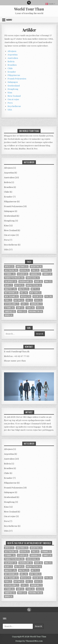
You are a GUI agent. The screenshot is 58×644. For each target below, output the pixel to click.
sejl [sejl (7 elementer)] (29, 300)
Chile (10, 68)
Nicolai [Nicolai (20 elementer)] (26, 297)
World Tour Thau (29, 9)
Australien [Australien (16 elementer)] (11, 270)
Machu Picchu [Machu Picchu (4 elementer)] (34, 285)
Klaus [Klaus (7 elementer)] (9, 285)
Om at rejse (13, 99)
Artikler (29, 30)
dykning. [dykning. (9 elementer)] (10, 274)
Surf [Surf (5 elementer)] (20, 308)
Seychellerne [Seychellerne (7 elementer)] (12, 304)
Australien (13, 58)
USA (10, 110)
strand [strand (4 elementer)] (9, 308)
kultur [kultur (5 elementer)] (19, 285)
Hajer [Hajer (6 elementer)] (38, 282)
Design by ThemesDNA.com (29, 641)
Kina (10, 93)
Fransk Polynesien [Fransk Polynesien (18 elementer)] (14, 278)
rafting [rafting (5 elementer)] (19, 300)
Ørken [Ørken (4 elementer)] (9, 315)
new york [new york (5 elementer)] (35, 293)
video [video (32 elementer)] (22, 311)
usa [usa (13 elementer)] (40, 308)
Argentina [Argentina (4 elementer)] (36, 267)
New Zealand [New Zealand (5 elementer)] (11, 297)
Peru (10, 103)
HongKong (13, 89)
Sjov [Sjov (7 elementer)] (25, 304)
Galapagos (13, 82)
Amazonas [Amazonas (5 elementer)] (22, 267)
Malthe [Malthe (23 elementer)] (24, 289)
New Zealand (14, 96)
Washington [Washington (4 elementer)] (36, 311)
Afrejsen (12, 51)
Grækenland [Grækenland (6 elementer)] (26, 282)
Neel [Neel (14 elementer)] (24, 293)
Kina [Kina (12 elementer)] (48, 282)
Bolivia (11, 62)
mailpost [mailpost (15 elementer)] (10, 289)
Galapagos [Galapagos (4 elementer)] (11, 282)
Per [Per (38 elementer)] (49, 297)
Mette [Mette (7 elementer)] (35, 289)
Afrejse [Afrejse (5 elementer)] (9, 267)
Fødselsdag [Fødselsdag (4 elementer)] (33, 278)
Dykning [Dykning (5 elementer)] (46, 270)
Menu (9, 20)
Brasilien (12, 65)
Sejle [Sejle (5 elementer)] (38, 300)
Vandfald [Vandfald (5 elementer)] (10, 311)
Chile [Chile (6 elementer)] (35, 270)
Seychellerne (14, 106)
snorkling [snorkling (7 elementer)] (36, 304)
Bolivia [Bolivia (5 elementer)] (25, 270)
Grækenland (14, 86)
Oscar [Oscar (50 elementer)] (38, 297)
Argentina (13, 55)
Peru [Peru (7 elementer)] (8, 300)
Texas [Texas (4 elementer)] (30, 308)
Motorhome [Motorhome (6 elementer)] (11, 293)
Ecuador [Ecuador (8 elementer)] (23, 274)
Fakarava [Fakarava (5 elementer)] (35, 274)
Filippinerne (14, 75)
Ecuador (12, 72)
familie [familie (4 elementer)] (47, 274)
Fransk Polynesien (17, 79)
